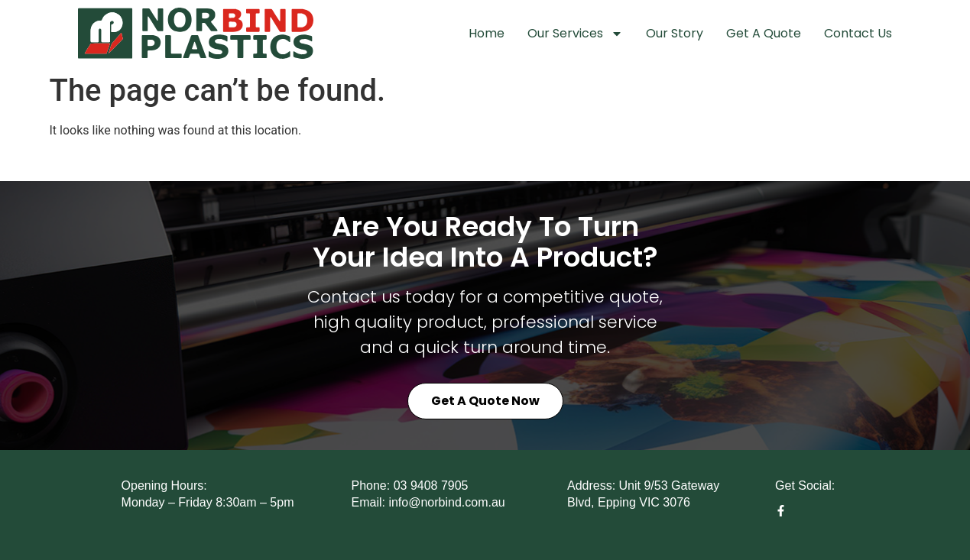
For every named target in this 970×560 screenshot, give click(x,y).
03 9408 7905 (431, 486)
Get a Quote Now (485, 401)
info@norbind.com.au (446, 502)
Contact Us (858, 33)
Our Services (575, 34)
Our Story (675, 33)
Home (487, 33)
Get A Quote (764, 33)
